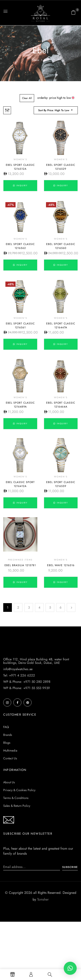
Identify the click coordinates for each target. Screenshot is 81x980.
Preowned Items (20, 560)
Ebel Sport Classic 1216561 (20, 326)
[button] (73, 12)
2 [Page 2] (18, 607)
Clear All (27, 98)
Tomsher (43, 948)
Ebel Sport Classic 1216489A (20, 405)
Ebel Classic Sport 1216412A (20, 484)
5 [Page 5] (50, 607)
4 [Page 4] (39, 607)
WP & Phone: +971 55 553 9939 (27, 737)
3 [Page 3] (29, 607)
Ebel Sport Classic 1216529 (61, 167)
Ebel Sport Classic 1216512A (20, 167)
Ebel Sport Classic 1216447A (61, 326)
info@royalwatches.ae (18, 718)
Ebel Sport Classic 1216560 (61, 246)
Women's (20, 159)
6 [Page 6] (61, 607)
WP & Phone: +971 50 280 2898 (27, 731)
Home (36, 60)
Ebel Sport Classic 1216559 (61, 484)
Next (71, 607)
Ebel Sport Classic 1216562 (20, 246)
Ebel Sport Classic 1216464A (61, 405)
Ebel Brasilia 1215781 (20, 565)
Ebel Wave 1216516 (61, 565)
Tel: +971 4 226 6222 (19, 724)
